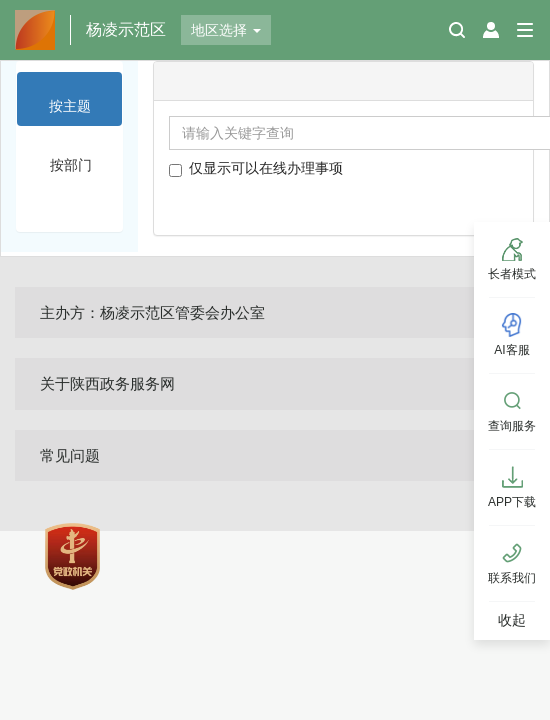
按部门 (71, 165)
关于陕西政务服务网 (107, 383)
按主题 (70, 106)
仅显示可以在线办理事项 (256, 168)
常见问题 (70, 455)
